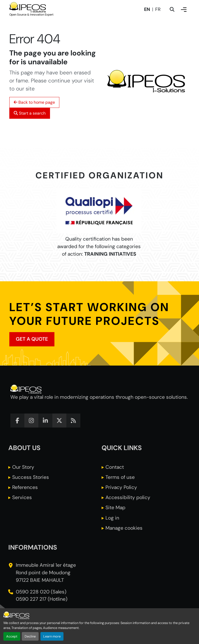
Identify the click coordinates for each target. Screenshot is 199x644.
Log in (112, 518)
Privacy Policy (121, 487)
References (25, 487)
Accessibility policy (128, 497)
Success (31, 477)
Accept (12, 636)
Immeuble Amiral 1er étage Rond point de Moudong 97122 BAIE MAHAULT (46, 573)
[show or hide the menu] (184, 10)
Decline (30, 636)
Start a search (30, 113)
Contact (115, 467)
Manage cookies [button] (124, 528)
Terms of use (120, 477)
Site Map (115, 507)
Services (22, 497)
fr (158, 10)
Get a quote (32, 339)
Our (23, 467)
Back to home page (34, 102)
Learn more (52, 636)
